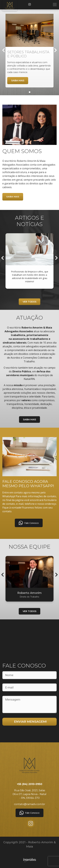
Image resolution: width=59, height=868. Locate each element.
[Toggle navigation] (55, 5)
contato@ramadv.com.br (30, 804)
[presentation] (3, 50)
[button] (30, 92)
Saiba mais (18, 81)
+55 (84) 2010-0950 (29, 784)
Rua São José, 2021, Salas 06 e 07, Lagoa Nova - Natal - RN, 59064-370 (29, 794)
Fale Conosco (29, 523)
